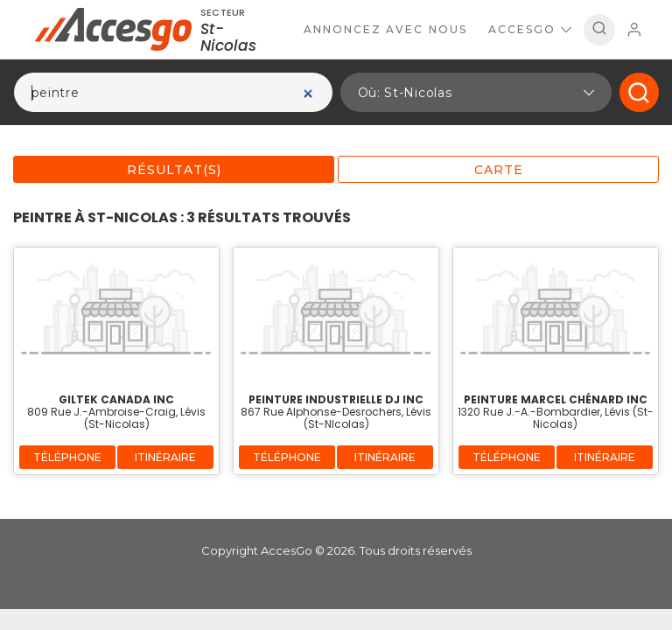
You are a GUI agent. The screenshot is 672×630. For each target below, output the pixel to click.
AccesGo (530, 29)
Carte (499, 170)
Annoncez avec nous (385, 29)
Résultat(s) (174, 170)
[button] (476, 92)
